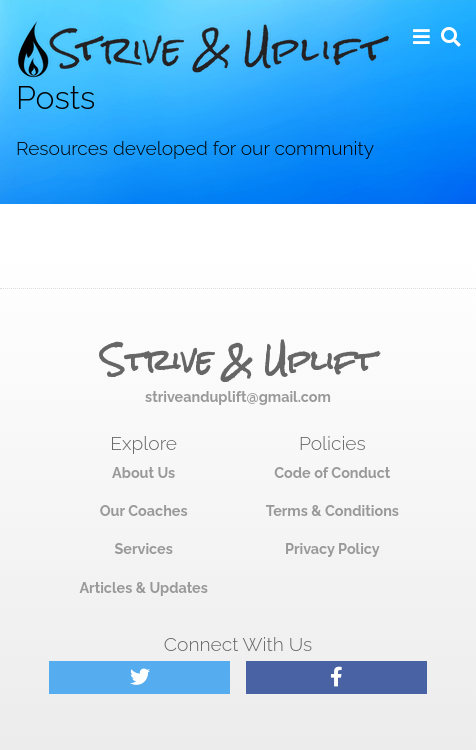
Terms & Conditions (332, 510)
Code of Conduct (332, 472)
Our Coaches (144, 510)
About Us (143, 472)
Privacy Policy (332, 548)
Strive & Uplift (238, 361)
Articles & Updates (143, 587)
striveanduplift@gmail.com (238, 396)
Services (143, 548)
